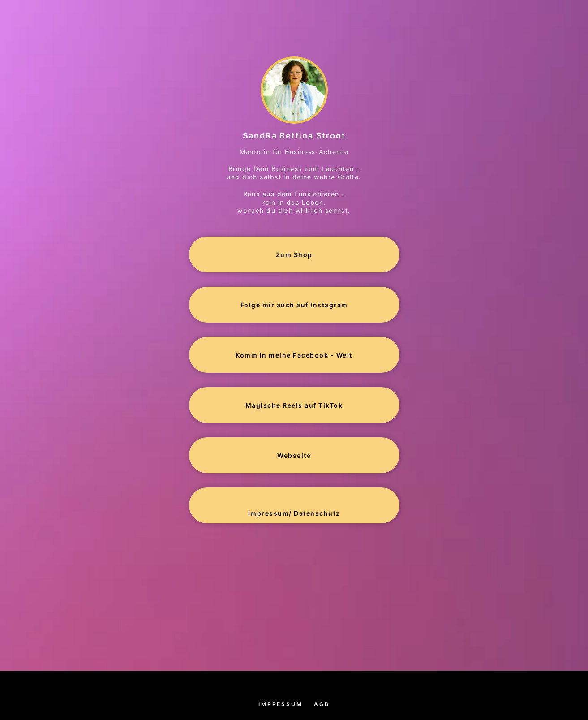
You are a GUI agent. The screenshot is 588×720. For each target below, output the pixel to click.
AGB (322, 704)
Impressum (280, 704)
